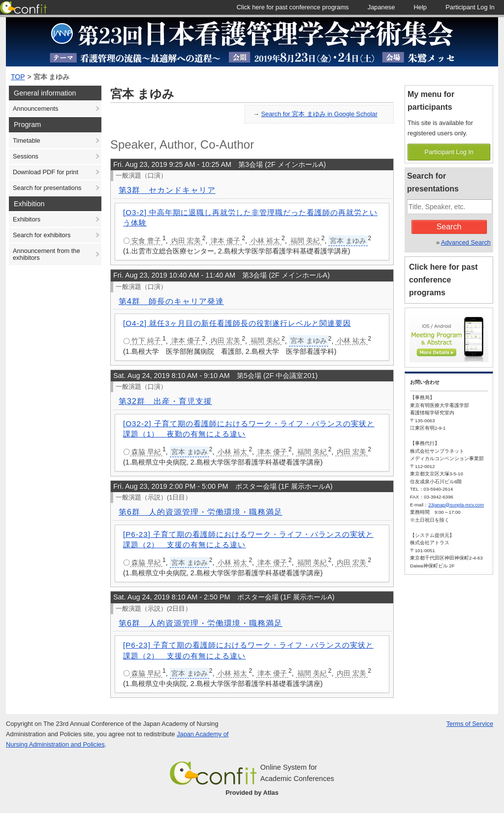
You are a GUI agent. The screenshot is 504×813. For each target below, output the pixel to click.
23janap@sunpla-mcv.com (456, 505)
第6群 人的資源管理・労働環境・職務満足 (201, 512)
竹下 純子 (146, 341)
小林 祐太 (351, 341)
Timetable (27, 141)
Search (449, 227)
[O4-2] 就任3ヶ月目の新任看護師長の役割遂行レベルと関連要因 (237, 323)
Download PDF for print (46, 172)
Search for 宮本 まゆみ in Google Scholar (319, 114)
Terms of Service (470, 724)
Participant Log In (449, 152)
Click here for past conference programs (443, 280)
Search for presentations (47, 188)
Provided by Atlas (252, 793)
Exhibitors (27, 219)
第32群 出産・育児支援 (165, 401)
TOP (18, 77)
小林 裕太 (265, 241)
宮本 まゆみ (52, 77)
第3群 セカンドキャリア (167, 190)
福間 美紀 (305, 241)
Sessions (26, 156)
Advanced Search (466, 242)
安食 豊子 (146, 241)
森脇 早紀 (146, 452)
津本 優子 (225, 241)
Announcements (35, 109)
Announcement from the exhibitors (47, 254)
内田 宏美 (186, 241)
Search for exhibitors (42, 235)
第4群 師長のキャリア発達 (171, 301)
